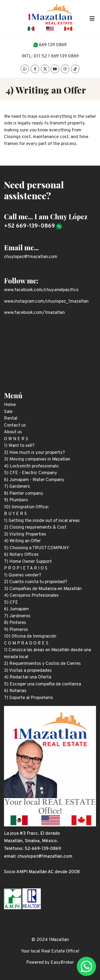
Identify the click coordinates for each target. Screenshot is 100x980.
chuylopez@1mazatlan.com (31, 257)
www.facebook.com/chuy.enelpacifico (41, 290)
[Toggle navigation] (92, 18)
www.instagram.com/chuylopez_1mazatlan (46, 302)
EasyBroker (62, 963)
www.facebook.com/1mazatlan (34, 313)
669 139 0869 (53, 45)
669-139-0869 (46, 849)
